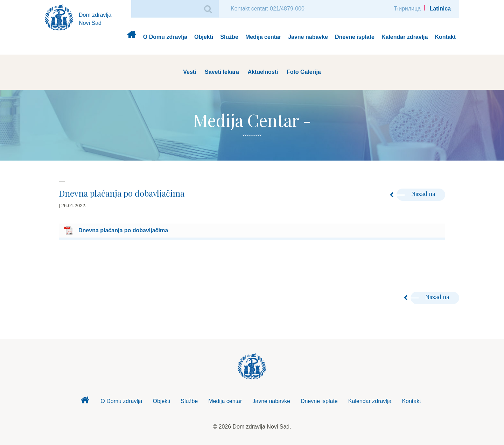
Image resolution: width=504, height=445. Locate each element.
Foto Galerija (304, 72)
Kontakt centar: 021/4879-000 (268, 9)
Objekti (204, 37)
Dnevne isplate (355, 37)
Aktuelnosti (263, 72)
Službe (229, 37)
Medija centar (263, 37)
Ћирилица (407, 9)
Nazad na (416, 194)
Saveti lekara (222, 72)
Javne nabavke (308, 37)
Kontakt (445, 37)
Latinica (440, 9)
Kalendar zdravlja (405, 37)
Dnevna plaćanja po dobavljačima (123, 230)
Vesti (190, 72)
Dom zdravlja (131, 37)
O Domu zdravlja (165, 37)
